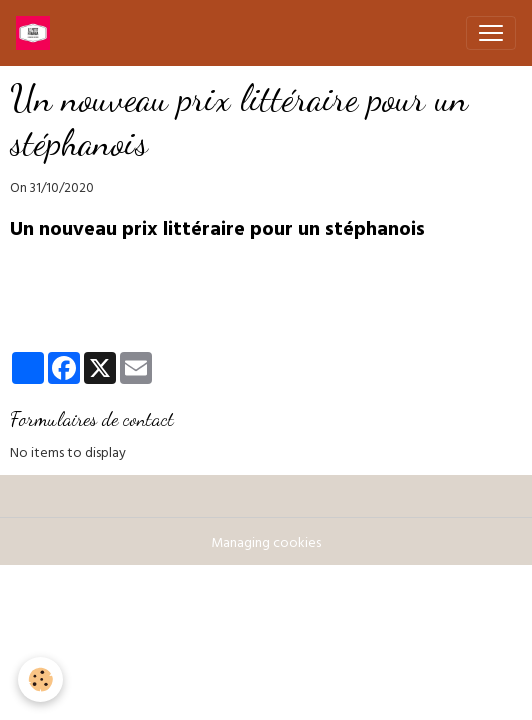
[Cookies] (40, 679)
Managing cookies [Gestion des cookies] (266, 544)
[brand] (37, 33)
